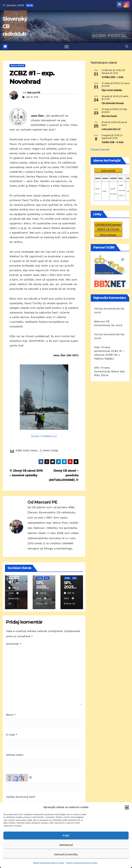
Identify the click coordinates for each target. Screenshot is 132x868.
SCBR (39, 578)
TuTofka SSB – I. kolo (112, 77)
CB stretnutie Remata (113, 103)
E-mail (12, 735)
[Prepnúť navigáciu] (67, 47)
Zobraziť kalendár (100, 150)
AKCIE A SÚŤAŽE (17, 66)
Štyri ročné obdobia (112, 90)
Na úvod (117, 325)
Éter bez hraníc (109, 116)
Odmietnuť (66, 845)
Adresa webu (15, 755)
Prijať (66, 836)
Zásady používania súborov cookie (49, 863)
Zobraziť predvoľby (66, 854)
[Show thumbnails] (44, 436)
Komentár (14, 644)
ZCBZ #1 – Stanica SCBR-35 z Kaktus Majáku (110, 355)
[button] (127, 807)
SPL (47, 578)
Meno (11, 715)
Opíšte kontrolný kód (20, 797)
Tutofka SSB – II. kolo (112, 142)
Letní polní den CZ (111, 129)
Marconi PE (34, 93)
